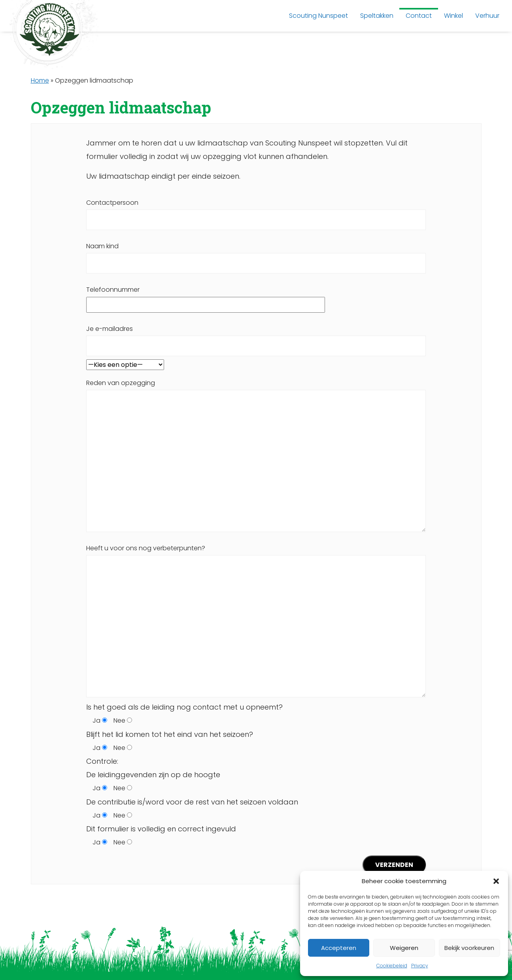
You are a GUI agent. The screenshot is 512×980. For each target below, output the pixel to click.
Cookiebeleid (392, 966)
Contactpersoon (256, 211)
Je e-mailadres (256, 337)
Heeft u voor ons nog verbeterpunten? (256, 620)
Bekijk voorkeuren (469, 948)
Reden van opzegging (256, 455)
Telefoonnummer (206, 297)
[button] (496, 881)
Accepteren (339, 948)
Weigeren (404, 948)
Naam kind (256, 255)
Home (40, 80)
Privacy (420, 966)
